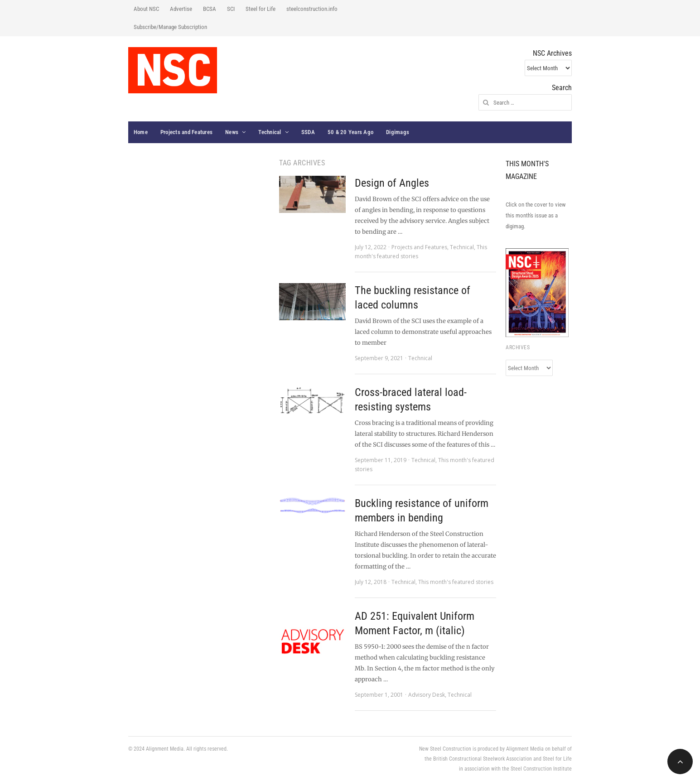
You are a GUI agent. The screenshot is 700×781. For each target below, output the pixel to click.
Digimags (398, 132)
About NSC (146, 9)
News (232, 132)
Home (141, 132)
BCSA (210, 9)
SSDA (308, 132)
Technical (270, 132)
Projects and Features (186, 132)
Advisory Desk (427, 695)
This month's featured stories (456, 582)
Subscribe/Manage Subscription (170, 27)
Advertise (181, 9)
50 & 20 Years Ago (350, 132)
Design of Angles (392, 183)
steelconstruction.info (312, 9)
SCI (231, 9)
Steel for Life (261, 9)
